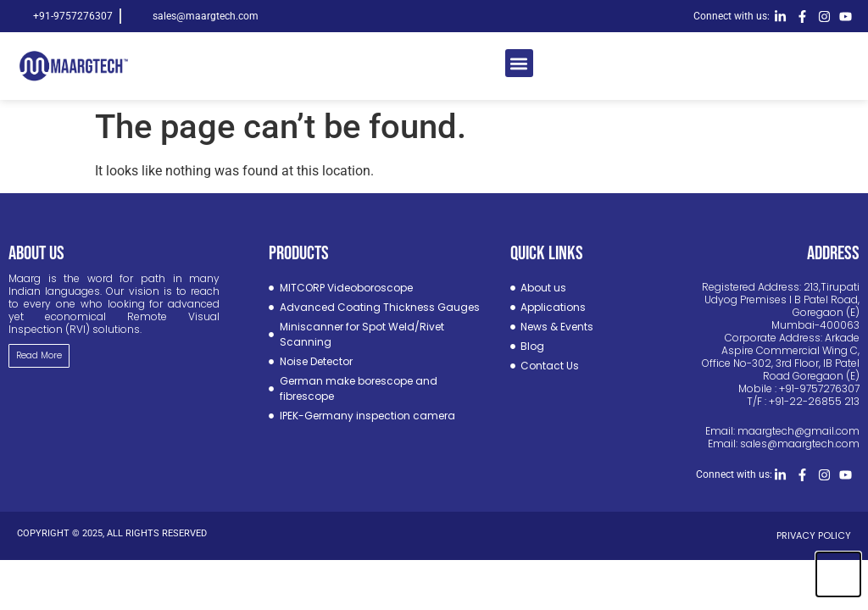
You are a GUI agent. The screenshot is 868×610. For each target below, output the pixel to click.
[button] (519, 63)
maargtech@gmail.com (798, 431)
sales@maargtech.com (800, 444)
